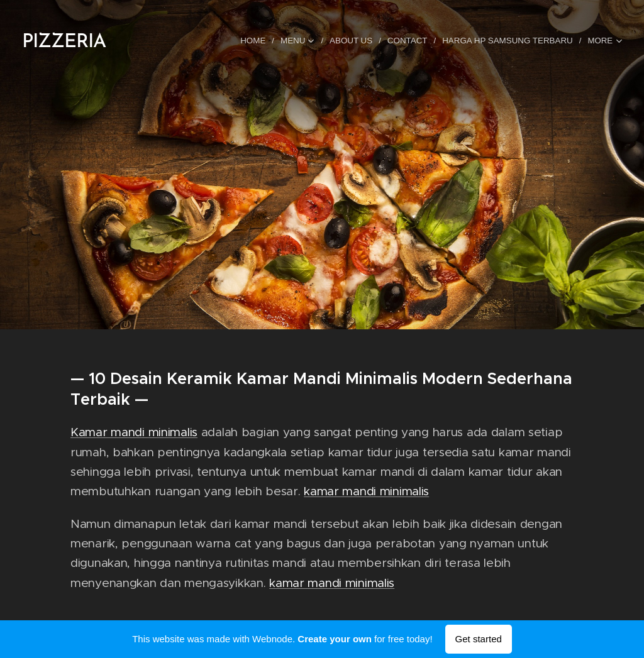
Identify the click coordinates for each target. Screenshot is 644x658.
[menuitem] (259, 41)
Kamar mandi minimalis (134, 432)
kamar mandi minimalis (366, 491)
